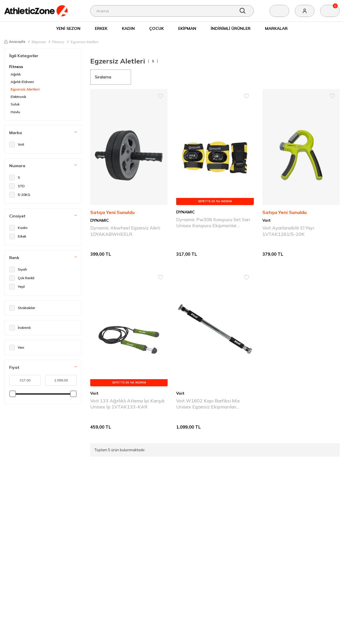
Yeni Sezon (68, 28)
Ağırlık (16, 74)
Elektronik (18, 97)
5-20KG (20, 195)
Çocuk (156, 28)
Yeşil (17, 287)
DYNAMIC (100, 220)
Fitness (58, 42)
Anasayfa (15, 41)
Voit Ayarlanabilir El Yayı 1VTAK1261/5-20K (288, 231)
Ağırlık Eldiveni (22, 82)
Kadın (128, 28)
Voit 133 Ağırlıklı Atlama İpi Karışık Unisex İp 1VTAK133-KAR (127, 404)
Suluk (15, 104)
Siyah (18, 269)
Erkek (101, 28)
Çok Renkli (22, 278)
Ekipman (187, 28)
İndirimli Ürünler (231, 28)
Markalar (276, 28)
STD (17, 186)
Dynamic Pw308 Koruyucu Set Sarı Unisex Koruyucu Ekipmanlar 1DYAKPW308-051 (213, 223)
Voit (17, 144)
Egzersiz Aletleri (84, 42)
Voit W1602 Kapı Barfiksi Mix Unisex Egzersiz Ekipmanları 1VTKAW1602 (208, 404)
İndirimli (20, 328)
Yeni (17, 348)
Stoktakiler (22, 308)
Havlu (15, 112)
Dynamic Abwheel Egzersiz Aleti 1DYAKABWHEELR (125, 231)
